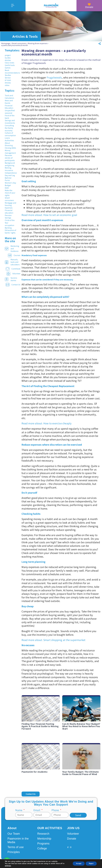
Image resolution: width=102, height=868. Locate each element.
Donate (89, 7)
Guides (8, 58)
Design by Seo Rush (39, 864)
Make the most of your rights (10, 193)
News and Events (9, 102)
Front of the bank (10, 117)
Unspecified (10, 110)
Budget (8, 185)
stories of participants (10, 159)
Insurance (9, 170)
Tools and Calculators (9, 97)
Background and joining (10, 164)
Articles (8, 60)
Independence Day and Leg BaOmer (11, 175)
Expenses (9, 208)
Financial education (9, 212)
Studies (8, 75)
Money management (10, 152)
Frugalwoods (54, 78)
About (7, 143)
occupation (10, 225)
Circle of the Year (10, 222)
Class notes (10, 63)
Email (37, 810)
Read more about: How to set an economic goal (49, 215)
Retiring (8, 168)
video (7, 85)
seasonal (9, 113)
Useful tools (10, 65)
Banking (8, 228)
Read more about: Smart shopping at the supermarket (53, 640)
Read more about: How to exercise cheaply (47, 423)
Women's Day (10, 183)
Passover (8, 155)
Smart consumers (19, 43)
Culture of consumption (10, 134)
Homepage (6, 43)
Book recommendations (12, 72)
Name (19, 810)
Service (8, 78)
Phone (56, 810)
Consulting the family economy (9, 128)
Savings (8, 218)
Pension (8, 215)
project (8, 55)
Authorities (9, 140)
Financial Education (9, 107)
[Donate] (89, 4)
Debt (7, 188)
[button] (100, 44)
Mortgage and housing (10, 204)
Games (8, 68)
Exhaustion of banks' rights (11, 231)
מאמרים (8, 80)
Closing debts (10, 148)
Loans (7, 138)
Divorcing (9, 145)
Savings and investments (10, 122)
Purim (7, 180)
